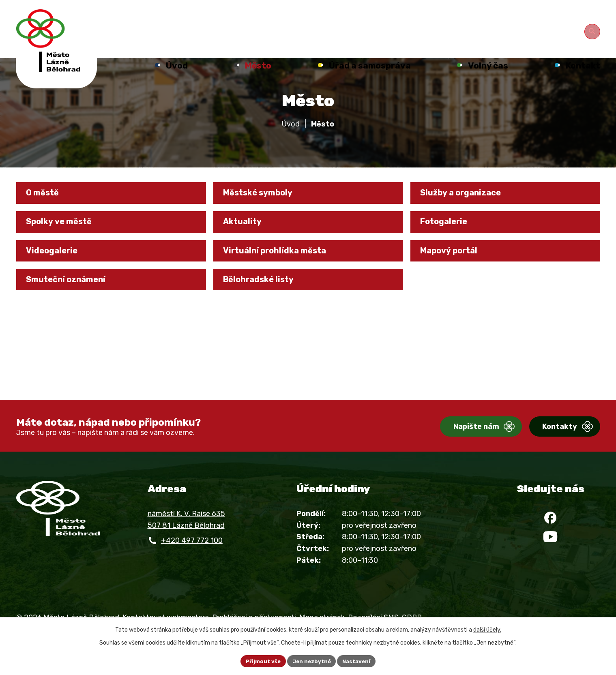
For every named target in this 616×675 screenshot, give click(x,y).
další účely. (487, 629)
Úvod (291, 140)
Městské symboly (265, 211)
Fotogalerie (449, 244)
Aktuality (247, 244)
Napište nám (452, 444)
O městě (47, 211)
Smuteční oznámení (73, 311)
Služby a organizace (468, 211)
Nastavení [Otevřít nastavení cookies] (359, 661)
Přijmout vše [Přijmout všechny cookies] (260, 661)
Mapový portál (455, 277)
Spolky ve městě (65, 244)
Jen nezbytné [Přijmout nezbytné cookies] (311, 661)
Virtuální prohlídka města (283, 277)
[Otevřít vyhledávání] (594, 30)
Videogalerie (57, 277)
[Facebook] (550, 537)
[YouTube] (550, 561)
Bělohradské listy (265, 311)
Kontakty (547, 444)
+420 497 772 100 (192, 557)
